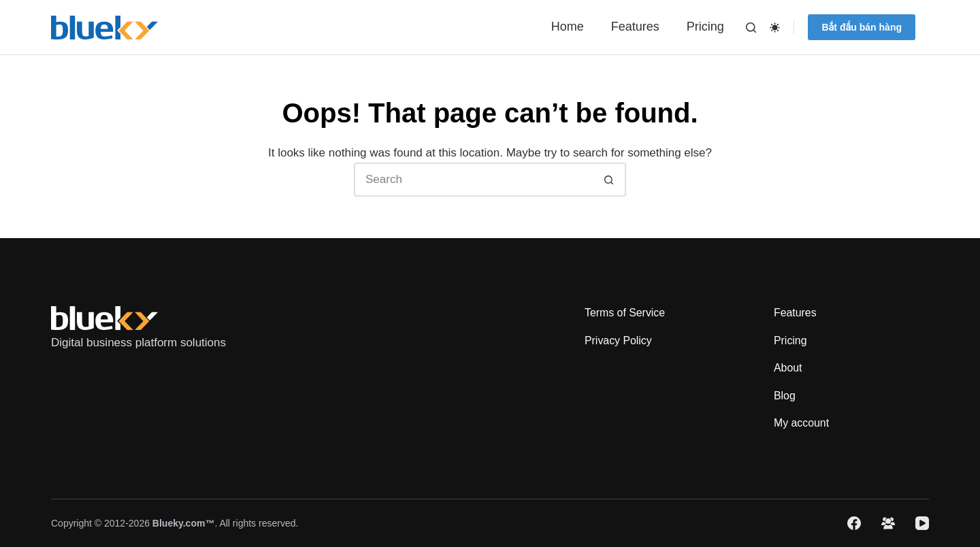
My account (802, 423)
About (788, 368)
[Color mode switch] (775, 28)
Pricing (705, 27)
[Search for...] (473, 180)
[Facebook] (854, 523)
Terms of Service (625, 312)
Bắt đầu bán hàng (862, 27)
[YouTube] (922, 523)
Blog (785, 395)
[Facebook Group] (888, 523)
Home (568, 27)
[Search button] (609, 180)
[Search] (751, 28)
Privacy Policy (619, 340)
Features (635, 27)
